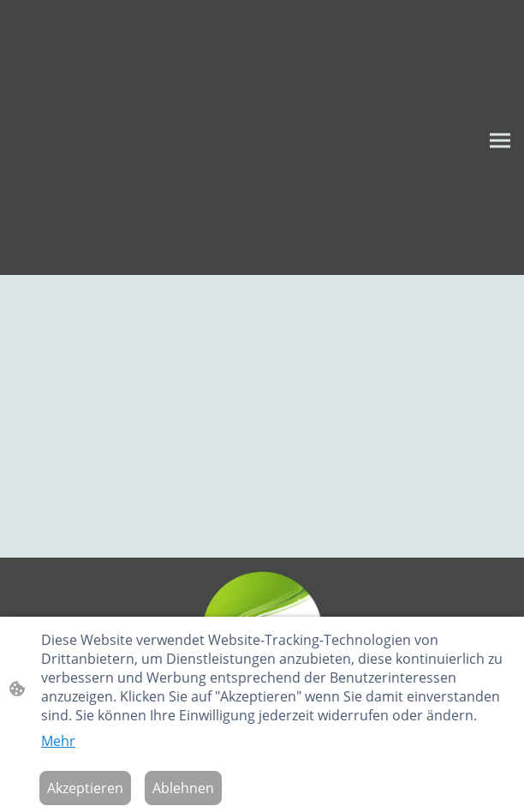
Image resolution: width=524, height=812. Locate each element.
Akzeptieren (85, 788)
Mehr (58, 741)
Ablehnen (183, 788)
